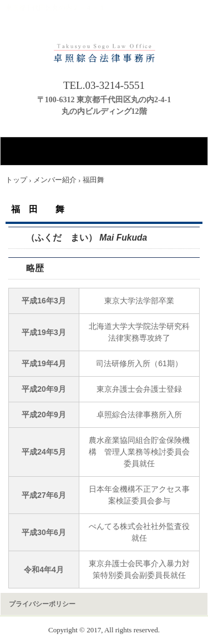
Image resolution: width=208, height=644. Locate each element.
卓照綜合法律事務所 (104, 49)
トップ (16, 180)
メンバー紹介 (55, 180)
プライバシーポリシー (42, 604)
